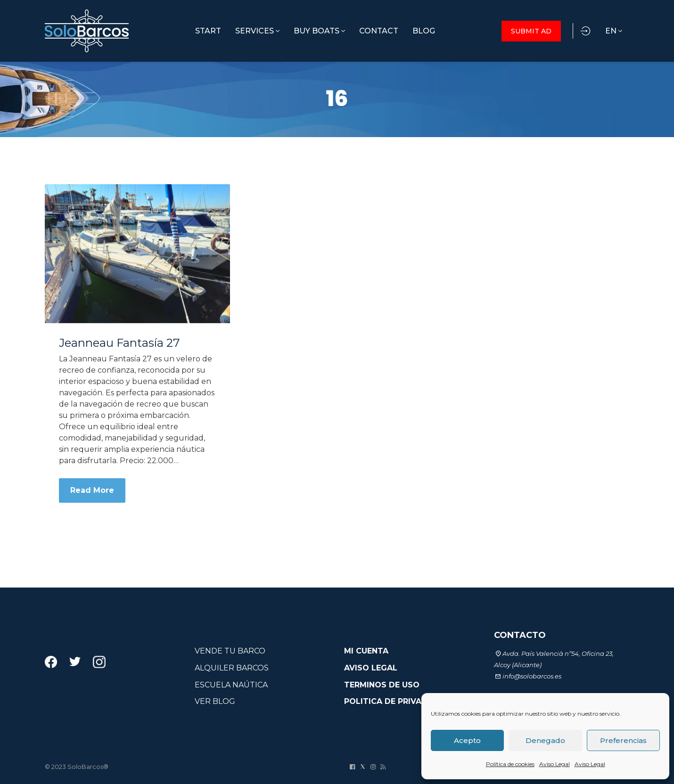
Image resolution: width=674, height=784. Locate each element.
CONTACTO (520, 635)
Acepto (467, 740)
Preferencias (623, 740)
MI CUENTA (366, 651)
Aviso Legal (555, 764)
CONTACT (379, 31)
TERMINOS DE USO (382, 685)
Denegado (545, 740)
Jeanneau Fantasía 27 (119, 343)
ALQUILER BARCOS (232, 668)
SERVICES (257, 31)
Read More (92, 490)
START (208, 31)
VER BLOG (215, 701)
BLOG (424, 31)
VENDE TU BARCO (230, 651)
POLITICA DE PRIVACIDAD (396, 701)
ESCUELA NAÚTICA (231, 685)
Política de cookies (510, 764)
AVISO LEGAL (371, 668)
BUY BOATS (319, 31)
